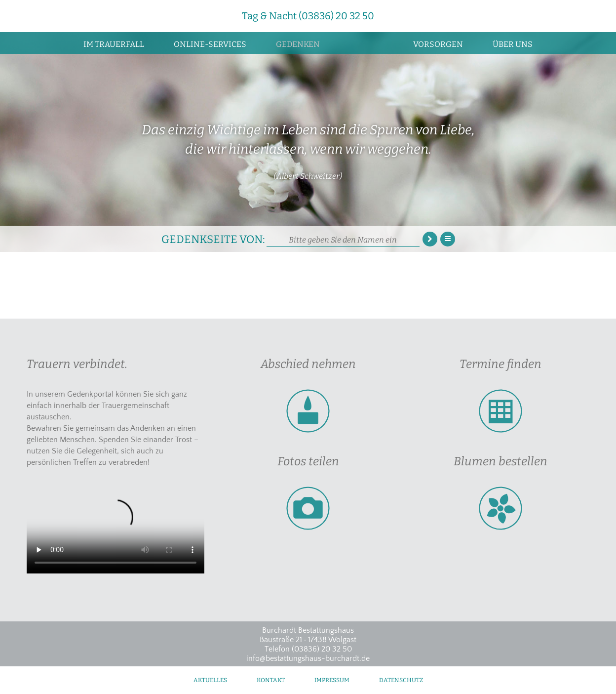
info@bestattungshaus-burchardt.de (308, 658)
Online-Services (210, 44)
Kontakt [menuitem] (271, 680)
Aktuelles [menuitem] (210, 680)
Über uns (513, 44)
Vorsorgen (438, 44)
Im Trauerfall (114, 44)
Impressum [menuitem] (332, 680)
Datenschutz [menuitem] (401, 680)
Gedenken (298, 44)
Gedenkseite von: (213, 239)
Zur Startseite (366, 43)
